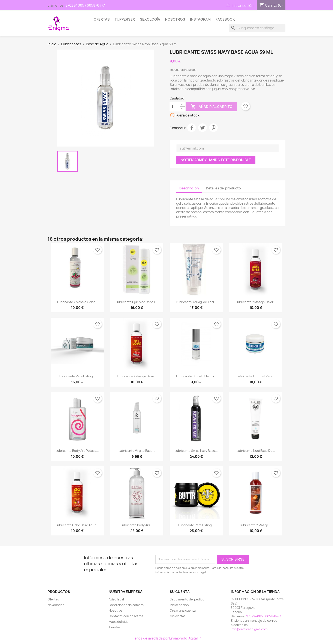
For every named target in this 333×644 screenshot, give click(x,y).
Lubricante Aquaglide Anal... (196, 302)
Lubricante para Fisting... (77, 376)
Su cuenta (180, 592)
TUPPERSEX (125, 19)
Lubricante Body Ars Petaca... (77, 451)
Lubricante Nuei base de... (256, 451)
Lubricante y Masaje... (256, 525)
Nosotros (175, 19)
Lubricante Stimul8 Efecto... (196, 376)
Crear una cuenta (183, 610)
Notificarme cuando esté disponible (216, 160)
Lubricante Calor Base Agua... (77, 525)
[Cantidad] (175, 107)
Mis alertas (178, 616)
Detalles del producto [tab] (223, 188)
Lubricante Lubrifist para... (256, 376)
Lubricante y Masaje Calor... (77, 302)
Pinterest (213, 128)
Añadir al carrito (212, 107)
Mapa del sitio (119, 622)
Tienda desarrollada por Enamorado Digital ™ (166, 638)
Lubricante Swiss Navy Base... (196, 451)
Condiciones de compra (126, 605)
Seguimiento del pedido (187, 599)
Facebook (225, 19)
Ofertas (102, 19)
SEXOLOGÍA (150, 19)
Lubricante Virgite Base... (137, 451)
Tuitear (202, 128)
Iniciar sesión (179, 605)
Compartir (192, 128)
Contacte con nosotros (126, 616)
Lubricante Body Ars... (137, 525)
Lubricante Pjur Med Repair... (137, 302)
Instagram (200, 19)
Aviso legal (116, 599)
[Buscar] (257, 28)
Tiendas (115, 627)
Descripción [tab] (189, 188)
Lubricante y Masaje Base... (137, 376)
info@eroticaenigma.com (249, 629)
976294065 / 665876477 (85, 5)
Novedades (56, 605)
